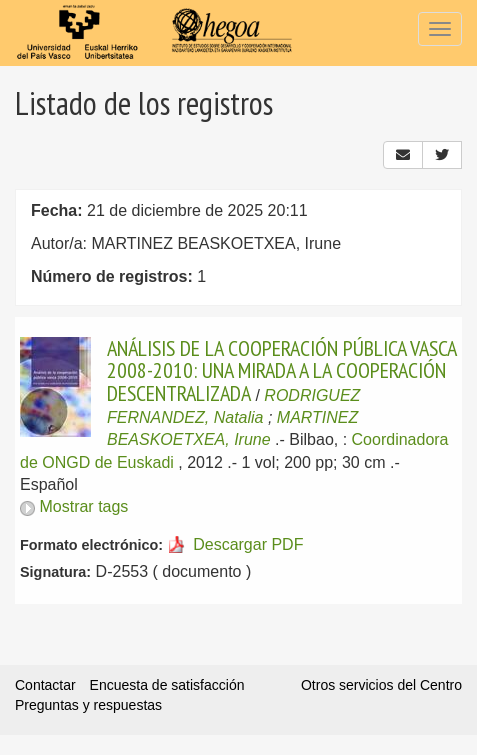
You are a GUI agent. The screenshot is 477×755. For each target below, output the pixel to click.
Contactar (45, 685)
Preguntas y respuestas (88, 705)
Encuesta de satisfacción (167, 685)
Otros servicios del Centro (381, 685)
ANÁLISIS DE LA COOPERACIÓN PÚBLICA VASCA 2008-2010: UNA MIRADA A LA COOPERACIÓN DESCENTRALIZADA (281, 370)
